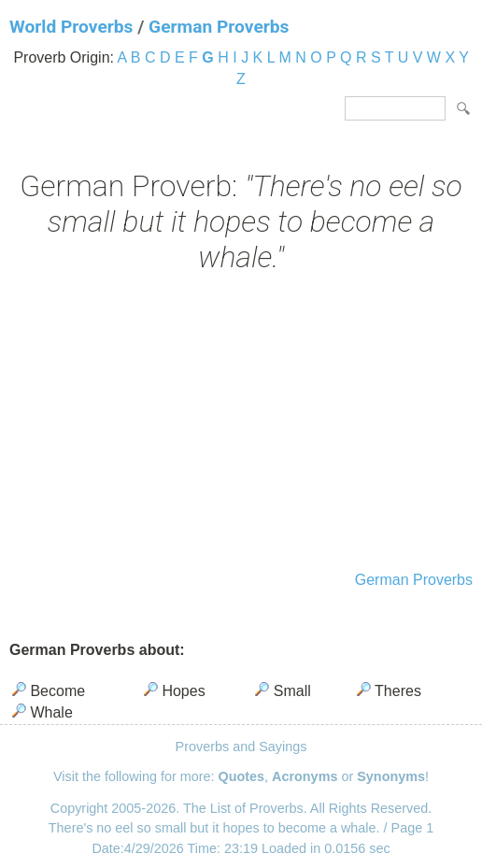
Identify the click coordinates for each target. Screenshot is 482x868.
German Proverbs (219, 27)
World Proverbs (71, 27)
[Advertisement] (241, 424)
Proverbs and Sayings (241, 747)
